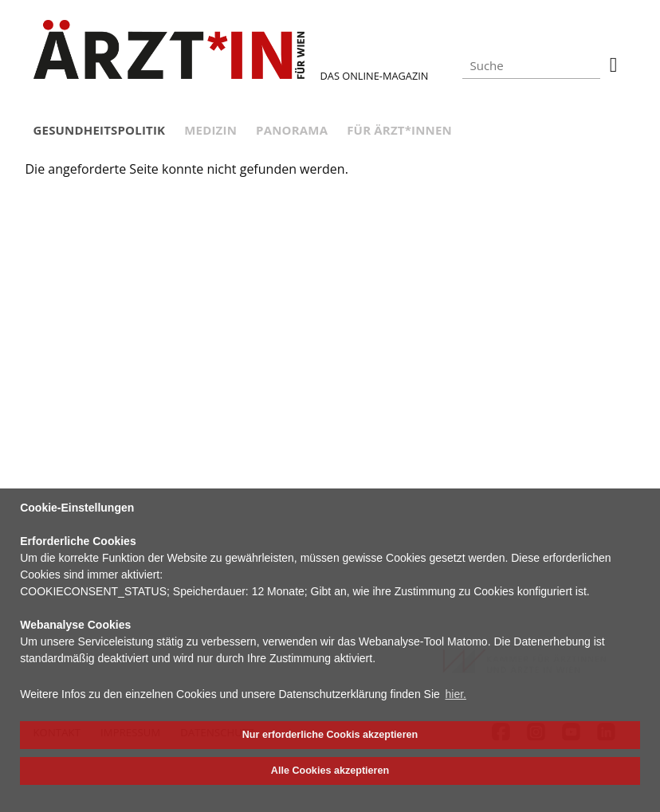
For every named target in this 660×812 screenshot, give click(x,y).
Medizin (210, 130)
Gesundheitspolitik (100, 130)
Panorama (292, 130)
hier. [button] (456, 694)
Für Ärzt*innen (399, 130)
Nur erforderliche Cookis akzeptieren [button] (330, 735)
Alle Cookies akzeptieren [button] (330, 771)
